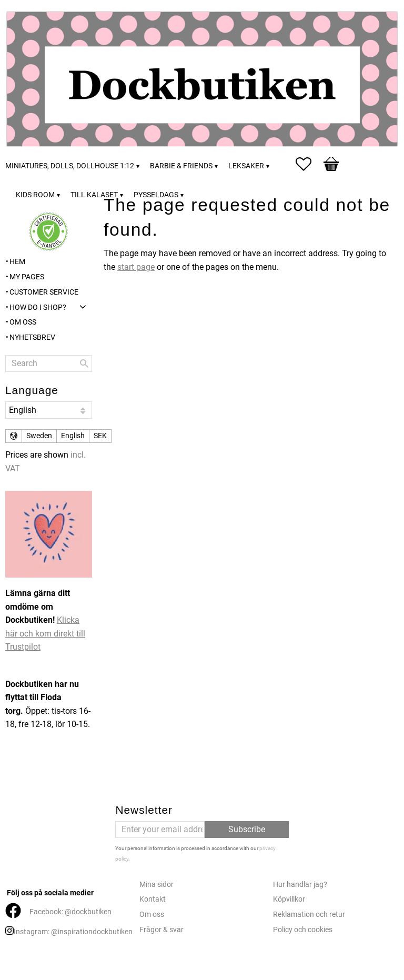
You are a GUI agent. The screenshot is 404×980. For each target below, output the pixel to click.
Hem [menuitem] (17, 262)
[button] (309, 164)
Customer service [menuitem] (44, 292)
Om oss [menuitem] (23, 322)
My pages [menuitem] (27, 277)
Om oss (152, 915)
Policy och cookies (303, 930)
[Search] (84, 363)
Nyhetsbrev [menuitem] (32, 337)
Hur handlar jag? (300, 885)
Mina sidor (156, 885)
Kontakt (153, 899)
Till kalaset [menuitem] (94, 195)
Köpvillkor (289, 899)
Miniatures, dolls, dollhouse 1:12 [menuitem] (70, 166)
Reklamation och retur (309, 915)
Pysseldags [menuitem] (156, 195)
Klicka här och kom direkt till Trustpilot (45, 633)
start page (136, 267)
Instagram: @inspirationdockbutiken (73, 932)
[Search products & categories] (49, 363)
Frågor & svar (161, 930)
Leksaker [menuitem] (246, 166)
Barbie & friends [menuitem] (181, 166)
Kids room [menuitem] (35, 195)
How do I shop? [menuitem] (38, 307)
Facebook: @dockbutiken (70, 912)
